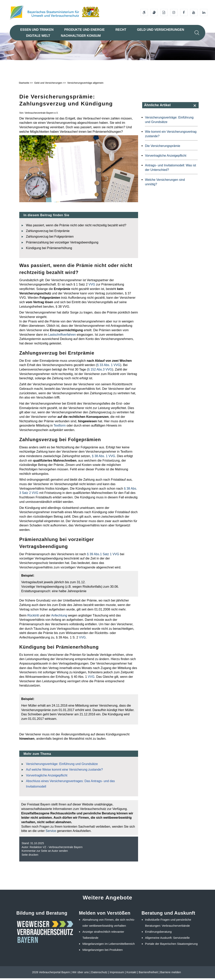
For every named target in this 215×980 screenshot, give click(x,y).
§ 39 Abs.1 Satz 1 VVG (103, 556)
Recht (121, 30)
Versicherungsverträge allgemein (85, 85)
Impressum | (118, 974)
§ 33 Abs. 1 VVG (109, 367)
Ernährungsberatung (158, 933)
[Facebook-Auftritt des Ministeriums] (184, 12)
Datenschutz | (100, 974)
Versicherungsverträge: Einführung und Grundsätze (62, 766)
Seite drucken (30, 856)
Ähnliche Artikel (157, 107)
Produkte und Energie (85, 30)
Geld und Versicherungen (160, 30)
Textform (60, 427)
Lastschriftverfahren (62, 336)
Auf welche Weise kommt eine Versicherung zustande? (64, 771)
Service (51, 832)
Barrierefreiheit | (149, 974)
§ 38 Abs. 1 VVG (103, 458)
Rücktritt (33, 617)
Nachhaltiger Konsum (81, 36)
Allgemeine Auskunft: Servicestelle (167, 939)
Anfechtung (59, 617)
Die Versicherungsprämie (163, 148)
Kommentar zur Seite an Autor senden (45, 853)
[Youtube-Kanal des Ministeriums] (194, 12)
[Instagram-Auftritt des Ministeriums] (174, 12)
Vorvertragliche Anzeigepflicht (47, 777)
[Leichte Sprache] (164, 12)
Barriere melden (171, 974)
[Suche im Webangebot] (197, 33)
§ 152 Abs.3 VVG (100, 371)
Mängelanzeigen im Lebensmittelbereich (109, 945)
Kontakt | (132, 974)
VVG (92, 286)
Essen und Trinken (37, 30)
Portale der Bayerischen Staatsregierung (171, 945)
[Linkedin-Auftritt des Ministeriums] (204, 12)
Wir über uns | (81, 974)
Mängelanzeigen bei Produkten (103, 951)
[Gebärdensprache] (154, 12)
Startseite (24, 85)
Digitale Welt (38, 36)
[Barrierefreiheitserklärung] (144, 12)
